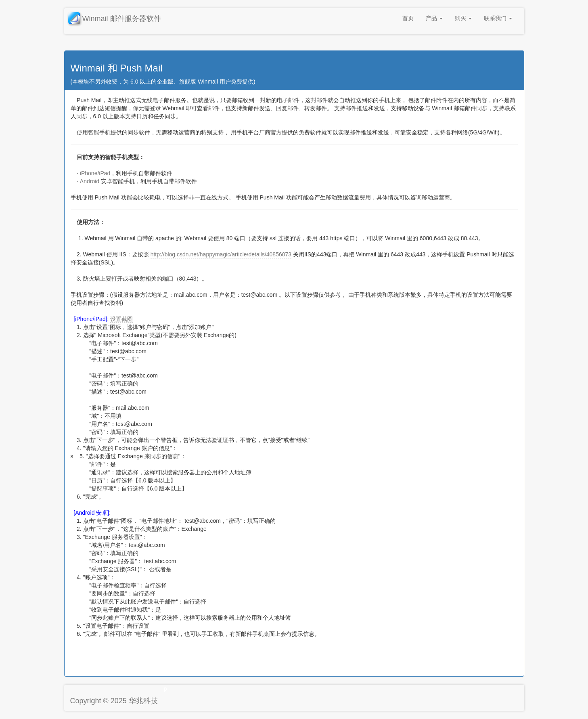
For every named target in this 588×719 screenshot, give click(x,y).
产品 (434, 18)
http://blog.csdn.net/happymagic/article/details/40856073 (221, 254)
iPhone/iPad (95, 173)
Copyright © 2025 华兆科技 (114, 701)
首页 (408, 18)
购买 (463, 18)
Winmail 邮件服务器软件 (115, 19)
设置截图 (121, 319)
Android (90, 181)
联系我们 (498, 18)
